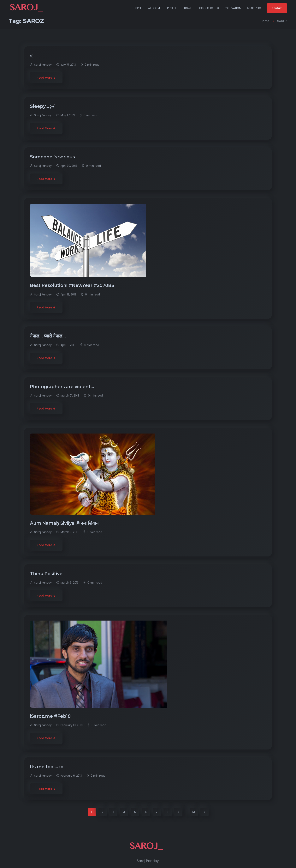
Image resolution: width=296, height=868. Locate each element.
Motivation (233, 8)
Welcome (154, 8)
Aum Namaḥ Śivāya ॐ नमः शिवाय (65, 523)
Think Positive (47, 574)
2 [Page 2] (102, 812)
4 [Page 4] (124, 812)
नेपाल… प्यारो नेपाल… (48, 336)
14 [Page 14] (194, 812)
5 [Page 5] (135, 812)
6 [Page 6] (146, 812)
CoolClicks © (209, 8)
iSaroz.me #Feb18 (51, 716)
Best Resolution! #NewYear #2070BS (73, 285)
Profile (173, 8)
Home (138, 8)
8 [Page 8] (167, 812)
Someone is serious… (55, 157)
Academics (255, 8)
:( (32, 56)
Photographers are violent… (63, 387)
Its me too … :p (47, 767)
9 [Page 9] (178, 812)
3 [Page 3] (113, 812)
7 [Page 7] (157, 812)
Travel (189, 8)
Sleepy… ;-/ (43, 106)
